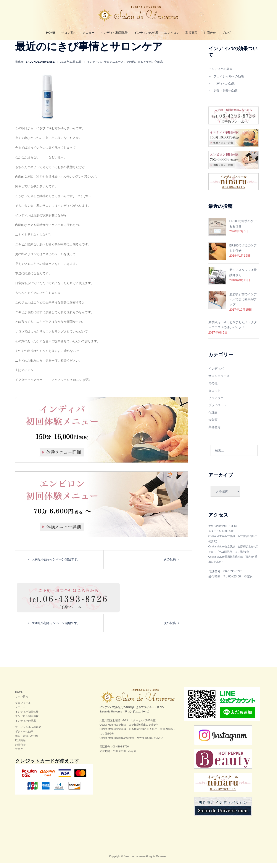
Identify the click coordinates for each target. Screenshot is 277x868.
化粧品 (159, 67)
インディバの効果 (146, 33)
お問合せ (210, 33)
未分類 (213, 425)
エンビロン (172, 33)
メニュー (89, 33)
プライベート (217, 410)
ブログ (226, 33)
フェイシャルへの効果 (229, 81)
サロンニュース (114, 67)
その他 (131, 67)
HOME (51, 33)
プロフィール (23, 708)
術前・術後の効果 (226, 96)
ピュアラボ (145, 67)
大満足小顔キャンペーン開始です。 (56, 564)
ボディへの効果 (224, 89)
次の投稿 (170, 564)
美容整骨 (214, 432)
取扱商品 (192, 33)
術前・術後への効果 (27, 741)
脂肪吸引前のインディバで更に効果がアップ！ (243, 305)
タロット (214, 396)
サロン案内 (69, 33)
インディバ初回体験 (114, 33)
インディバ (94, 67)
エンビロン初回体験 (27, 721)
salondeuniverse (40, 67)
